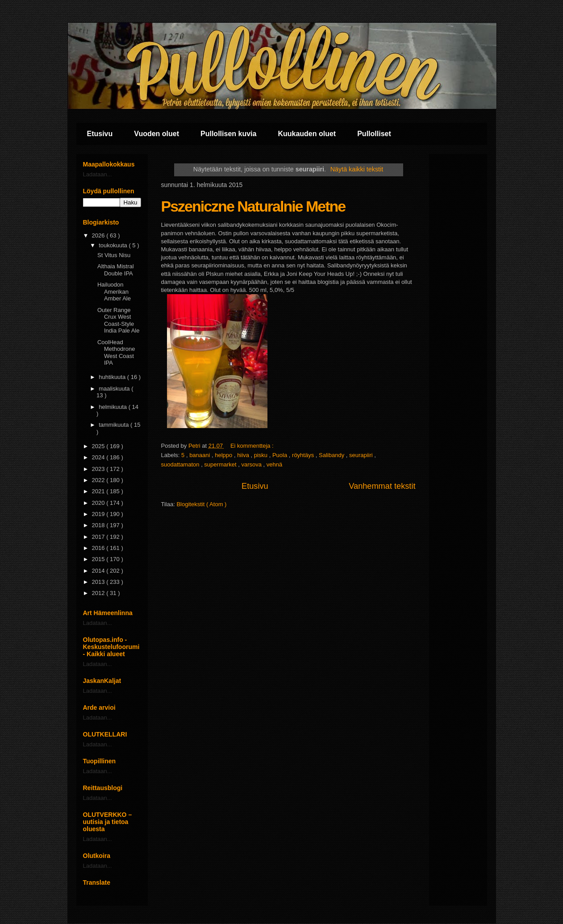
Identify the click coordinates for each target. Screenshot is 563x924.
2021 (99, 491)
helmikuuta (113, 407)
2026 (99, 235)
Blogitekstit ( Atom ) (201, 504)
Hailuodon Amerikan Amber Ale (114, 291)
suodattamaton (181, 464)
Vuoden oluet (156, 134)
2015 (99, 559)
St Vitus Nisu (114, 255)
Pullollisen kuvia (228, 134)
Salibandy (332, 455)
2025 (99, 446)
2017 (99, 537)
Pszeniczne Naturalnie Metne (253, 206)
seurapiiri (362, 455)
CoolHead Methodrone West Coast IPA (116, 353)
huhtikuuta (113, 377)
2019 (99, 514)
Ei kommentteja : (253, 446)
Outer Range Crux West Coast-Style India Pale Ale (119, 320)
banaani (200, 455)
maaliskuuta (115, 389)
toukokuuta (114, 245)
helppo (224, 455)
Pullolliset (374, 134)
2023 (99, 469)
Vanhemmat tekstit (382, 486)
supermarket (221, 464)
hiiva (244, 455)
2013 (99, 582)
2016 (99, 548)
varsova (252, 464)
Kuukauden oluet (307, 134)
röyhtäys (304, 455)
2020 (99, 503)
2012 (99, 593)
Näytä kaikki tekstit (357, 169)
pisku (262, 455)
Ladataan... (98, 174)
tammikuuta (115, 425)
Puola (281, 455)
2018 (99, 525)
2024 (99, 457)
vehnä (274, 464)
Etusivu (100, 134)
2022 (99, 480)
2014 (99, 571)
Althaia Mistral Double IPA (116, 270)
